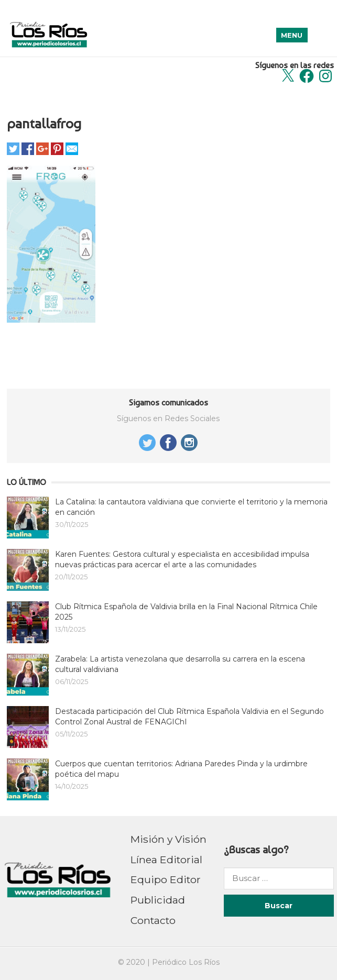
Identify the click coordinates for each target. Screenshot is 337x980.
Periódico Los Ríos (186, 962)
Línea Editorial (166, 860)
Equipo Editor (166, 879)
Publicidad (158, 900)
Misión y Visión (168, 839)
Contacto (153, 920)
